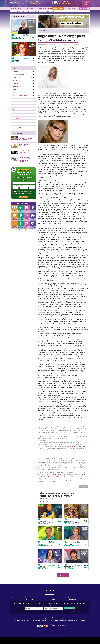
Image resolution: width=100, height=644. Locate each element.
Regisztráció (75, 8)
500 (59, 567)
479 (59, 522)
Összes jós (20, 8)
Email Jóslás (28, 598)
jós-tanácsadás (65, 458)
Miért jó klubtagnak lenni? (71, 599)
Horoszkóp (15, 84)
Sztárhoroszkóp (17, 124)
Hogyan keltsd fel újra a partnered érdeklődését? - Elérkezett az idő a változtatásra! (25, 160)
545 (86, 544)
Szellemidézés (16, 115)
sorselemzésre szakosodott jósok (75, 446)
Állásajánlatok (61, 617)
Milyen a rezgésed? (24, 144)
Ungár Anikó (58, 44)
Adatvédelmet (28, 193)
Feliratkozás (24, 197)
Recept (15, 103)
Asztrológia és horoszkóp (19, 75)
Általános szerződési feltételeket (38, 620)
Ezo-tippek (15, 81)
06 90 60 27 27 (47, 499)
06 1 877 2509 (86, 5)
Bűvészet (53, 44)
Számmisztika (16, 112)
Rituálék (67, 8)
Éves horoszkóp (42, 8)
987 (59, 544)
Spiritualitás (16, 109)
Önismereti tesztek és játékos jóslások (20, 96)
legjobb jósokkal (60, 474)
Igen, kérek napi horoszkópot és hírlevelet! (22, 192)
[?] (38, 611)
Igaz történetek (17, 87)
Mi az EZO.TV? (39, 617)
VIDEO (41, 505)
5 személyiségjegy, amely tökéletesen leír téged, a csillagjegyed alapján (25, 138)
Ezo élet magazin (65, 44)
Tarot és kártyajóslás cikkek (20, 127)
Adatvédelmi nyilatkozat (79, 620)
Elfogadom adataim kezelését (31, 611)
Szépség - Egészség (18, 118)
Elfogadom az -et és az (22, 193)
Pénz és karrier (16, 100)
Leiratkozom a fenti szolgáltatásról (70, 611)
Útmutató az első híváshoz (32, 599)
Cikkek (50, 8)
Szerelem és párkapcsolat (19, 121)
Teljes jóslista (63, 575)
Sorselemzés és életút (25, 11)
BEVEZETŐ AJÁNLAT (58, 8)
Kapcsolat (45, 617)
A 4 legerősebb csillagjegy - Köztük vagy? (25, 152)
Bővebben (58, 512)
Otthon (15, 90)
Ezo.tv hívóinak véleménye (71, 598)
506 (33, 37)
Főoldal (14, 8)
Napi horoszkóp (31, 8)
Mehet (70, 608)
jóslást (76, 458)
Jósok (13, 599)
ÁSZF (21, 193)
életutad (42, 437)
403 (33, 60)
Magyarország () (59, 626)
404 (86, 522)
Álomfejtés (16, 72)
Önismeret (15, 93)
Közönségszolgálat (53, 617)
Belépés (83, 8)
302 (86, 567)
